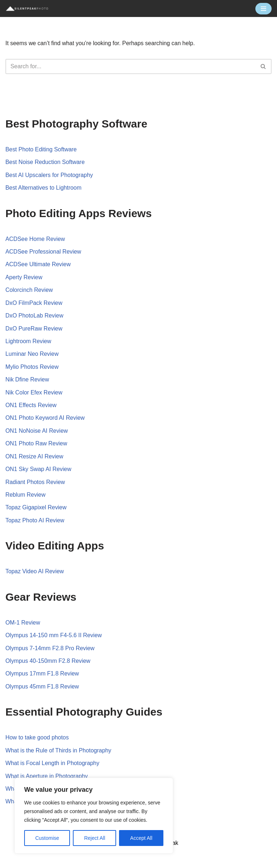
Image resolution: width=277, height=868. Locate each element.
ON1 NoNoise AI (27, 432)
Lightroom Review (28, 342)
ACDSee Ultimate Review (38, 265)
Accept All (141, 838)
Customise (47, 838)
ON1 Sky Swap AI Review (39, 470)
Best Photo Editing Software (41, 149)
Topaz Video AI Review (35, 573)
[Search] (130, 66)
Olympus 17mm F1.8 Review (42, 676)
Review (59, 432)
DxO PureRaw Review (34, 329)
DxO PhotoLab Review (35, 316)
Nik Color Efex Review (34, 394)
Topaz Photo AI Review (35, 522)
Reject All (94, 838)
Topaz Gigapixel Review (36, 509)
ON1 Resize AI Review (35, 458)
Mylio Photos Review (32, 368)
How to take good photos (37, 740)
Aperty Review (24, 278)
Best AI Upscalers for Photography (50, 175)
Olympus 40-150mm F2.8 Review (48, 663)
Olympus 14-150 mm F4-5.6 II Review (54, 637)
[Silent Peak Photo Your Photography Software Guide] (27, 8)
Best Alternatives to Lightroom (44, 188)
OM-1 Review (23, 624)
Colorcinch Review (29, 291)
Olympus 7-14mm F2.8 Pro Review (50, 650)
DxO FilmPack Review (34, 303)
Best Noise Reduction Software (45, 162)
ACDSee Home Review (35, 239)
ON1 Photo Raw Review (37, 445)
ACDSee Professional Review (44, 252)
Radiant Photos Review (35, 483)
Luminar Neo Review (32, 355)
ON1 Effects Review (31, 406)
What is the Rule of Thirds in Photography (59, 753)
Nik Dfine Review (27, 381)
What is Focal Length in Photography (53, 765)
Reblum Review (26, 496)
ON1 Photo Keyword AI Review (45, 419)
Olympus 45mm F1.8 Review (42, 689)
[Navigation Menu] (263, 9)
